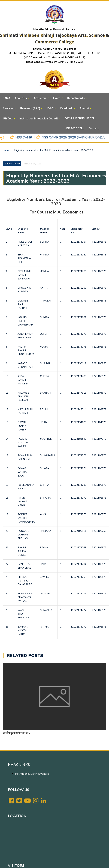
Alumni (84, 108)
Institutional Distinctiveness (32, 774)
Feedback (66, 108)
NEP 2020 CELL (75, 128)
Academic (40, 98)
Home (6, 98)
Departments (76, 98)
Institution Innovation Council (39, 119)
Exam (57, 98)
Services (8, 108)
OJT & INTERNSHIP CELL (81, 118)
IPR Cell (8, 119)
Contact (94, 128)
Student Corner (12, 164)
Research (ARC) (30, 108)
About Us (21, 98)
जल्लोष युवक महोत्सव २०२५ (16, 733)
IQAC (50, 108)
